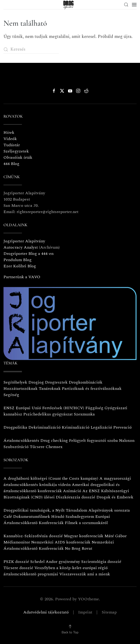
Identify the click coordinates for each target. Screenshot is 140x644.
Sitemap (109, 612)
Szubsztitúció (16, 447)
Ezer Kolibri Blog (20, 266)
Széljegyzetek (16, 151)
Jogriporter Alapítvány (24, 241)
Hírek (9, 133)
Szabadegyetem (80, 517)
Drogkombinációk (86, 382)
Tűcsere (37, 447)
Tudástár (12, 145)
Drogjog (36, 382)
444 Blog (11, 164)
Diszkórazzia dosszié (76, 497)
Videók (10, 139)
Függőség (94, 408)
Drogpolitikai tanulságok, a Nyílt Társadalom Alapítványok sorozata (67, 510)
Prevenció (122, 427)
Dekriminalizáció (45, 427)
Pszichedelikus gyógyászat (48, 414)
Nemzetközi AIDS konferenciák (61, 542)
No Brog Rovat (79, 548)
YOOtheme (88, 599)
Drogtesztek (56, 382)
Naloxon (127, 441)
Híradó (58, 517)
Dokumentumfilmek (32, 517)
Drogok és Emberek (115, 497)
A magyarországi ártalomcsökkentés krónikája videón (67, 482)
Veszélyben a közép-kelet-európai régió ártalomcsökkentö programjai (56, 571)
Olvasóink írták (18, 157)
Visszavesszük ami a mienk (85, 574)
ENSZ (9, 408)
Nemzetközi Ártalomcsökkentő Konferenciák (59, 545)
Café (8, 517)
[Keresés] (31, 49)
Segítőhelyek (16, 382)
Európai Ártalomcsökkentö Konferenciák (57, 520)
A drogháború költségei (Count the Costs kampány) (51, 478)
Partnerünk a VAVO (22, 277)
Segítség (11, 395)
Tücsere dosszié (18, 568)
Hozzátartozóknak (21, 389)
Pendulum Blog (18, 260)
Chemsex (54, 447)
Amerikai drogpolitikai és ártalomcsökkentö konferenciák (62, 488)
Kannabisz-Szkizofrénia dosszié (33, 536)
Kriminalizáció (76, 427)
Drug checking (54, 441)
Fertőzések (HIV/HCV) (63, 408)
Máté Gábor (116, 536)
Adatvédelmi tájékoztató (46, 612)
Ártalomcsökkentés (21, 441)
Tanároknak (50, 389)
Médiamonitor (17, 542)
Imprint (85, 612)
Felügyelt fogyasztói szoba (93, 441)
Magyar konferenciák (84, 536)
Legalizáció (101, 427)
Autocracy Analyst (21, 247)
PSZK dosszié (16, 562)
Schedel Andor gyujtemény (55, 562)
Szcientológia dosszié (101, 562)
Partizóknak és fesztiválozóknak (92, 389)
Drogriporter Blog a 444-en (28, 254)
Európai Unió (28, 408)
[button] (126, 5)
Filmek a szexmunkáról (86, 523)
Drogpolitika (15, 427)
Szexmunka (84, 414)
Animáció (72, 491)
